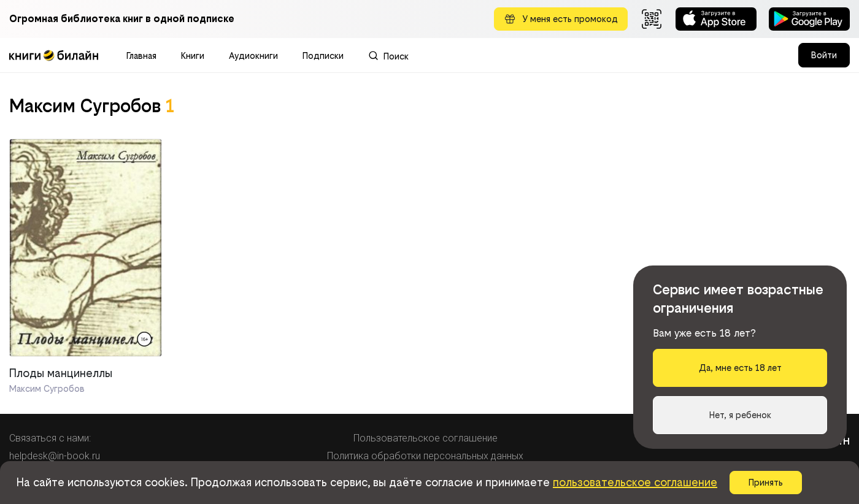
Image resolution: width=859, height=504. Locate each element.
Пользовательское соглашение (426, 438)
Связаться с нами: (50, 438)
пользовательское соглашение (635, 482)
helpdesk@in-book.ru (55, 456)
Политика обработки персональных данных (425, 456)
